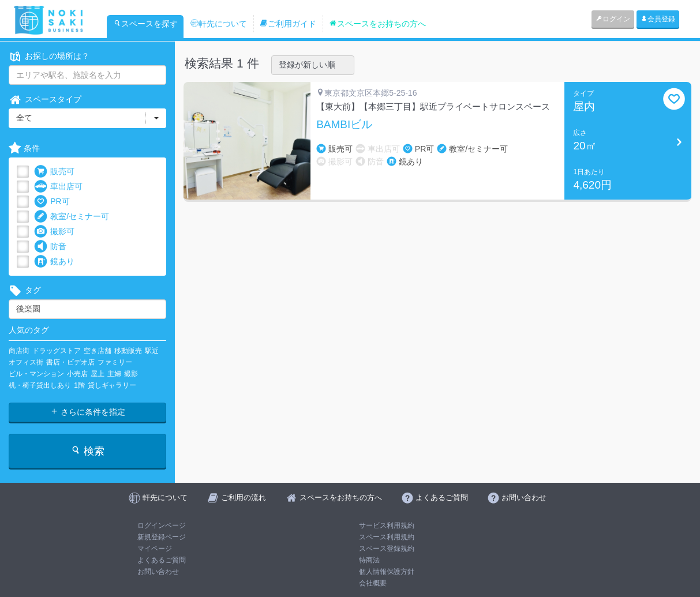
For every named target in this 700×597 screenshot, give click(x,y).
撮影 (131, 374)
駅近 (152, 351)
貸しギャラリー (112, 385)
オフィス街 (26, 362)
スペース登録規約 (387, 549)
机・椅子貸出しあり (40, 385)
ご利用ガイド (288, 24)
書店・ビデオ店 (70, 362)
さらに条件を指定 (88, 412)
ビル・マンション (36, 374)
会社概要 (373, 583)
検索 (87, 451)
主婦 (114, 374)
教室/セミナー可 (72, 217)
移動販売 (128, 351)
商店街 (19, 351)
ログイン (613, 19)
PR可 (52, 202)
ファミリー (115, 362)
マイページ (155, 549)
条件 (24, 149)
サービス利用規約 (387, 525)
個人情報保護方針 (387, 572)
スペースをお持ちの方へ (377, 24)
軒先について (219, 24)
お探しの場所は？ (49, 56)
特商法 (369, 560)
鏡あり (54, 262)
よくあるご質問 (162, 560)
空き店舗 (98, 351)
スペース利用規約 (387, 537)
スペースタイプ (45, 99)
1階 (79, 385)
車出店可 (58, 187)
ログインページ (162, 525)
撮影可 (54, 232)
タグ (25, 290)
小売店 (77, 374)
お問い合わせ (158, 572)
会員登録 (658, 19)
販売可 (54, 172)
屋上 (98, 374)
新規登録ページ (162, 537)
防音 (50, 247)
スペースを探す (145, 24)
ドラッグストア (57, 351)
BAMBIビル (344, 125)
